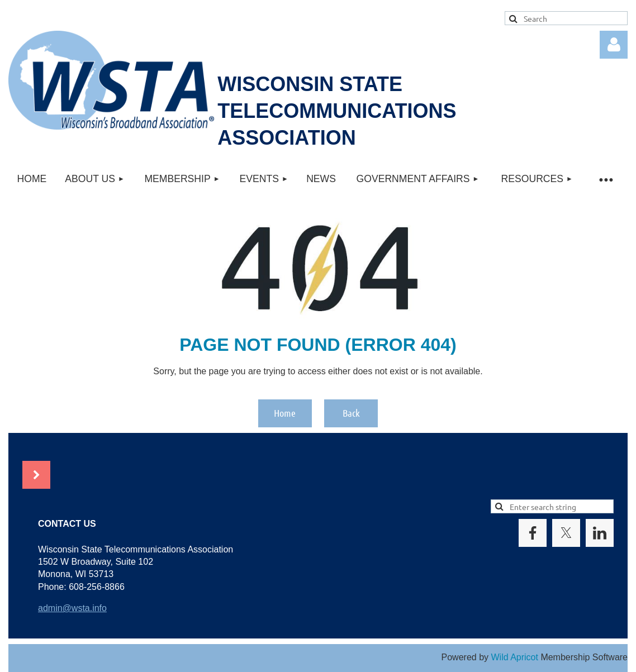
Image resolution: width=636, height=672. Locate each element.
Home (285, 413)
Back (351, 413)
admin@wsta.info (72, 608)
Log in (614, 45)
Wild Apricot (514, 657)
